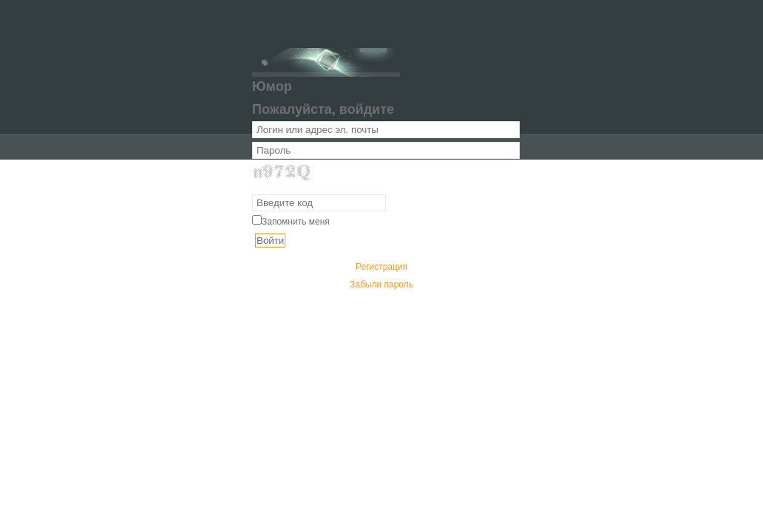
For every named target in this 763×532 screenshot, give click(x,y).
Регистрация (381, 267)
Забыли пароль (381, 284)
